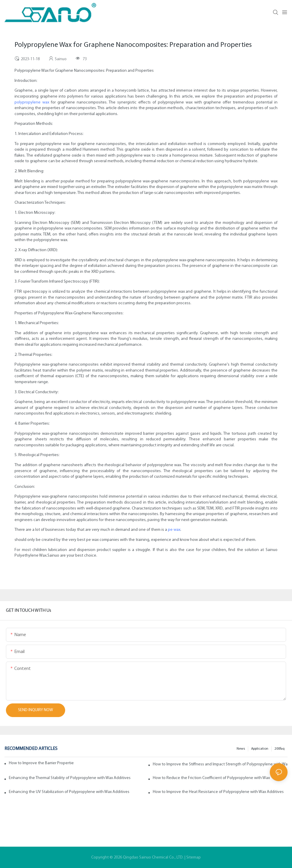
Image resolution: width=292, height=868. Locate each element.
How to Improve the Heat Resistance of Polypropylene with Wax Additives (218, 792)
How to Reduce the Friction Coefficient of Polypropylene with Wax (211, 778)
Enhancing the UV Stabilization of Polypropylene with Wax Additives (69, 792)
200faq (280, 749)
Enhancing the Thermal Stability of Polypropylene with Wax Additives (70, 778)
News (241, 749)
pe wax (174, 530)
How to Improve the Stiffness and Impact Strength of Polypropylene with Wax (220, 764)
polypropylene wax (32, 102)
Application (260, 749)
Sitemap (194, 857)
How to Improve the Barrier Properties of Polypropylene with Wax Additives (41, 763)
